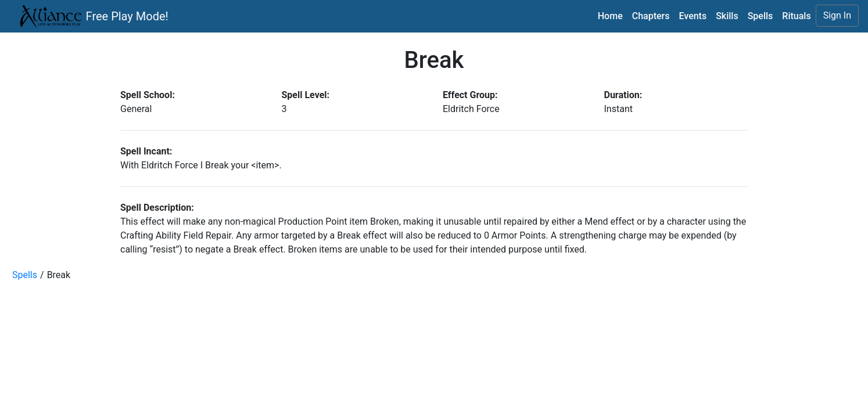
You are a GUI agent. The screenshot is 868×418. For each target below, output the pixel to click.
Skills (727, 16)
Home (610, 16)
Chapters (651, 16)
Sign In (837, 15)
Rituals (796, 16)
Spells (761, 16)
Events (693, 16)
